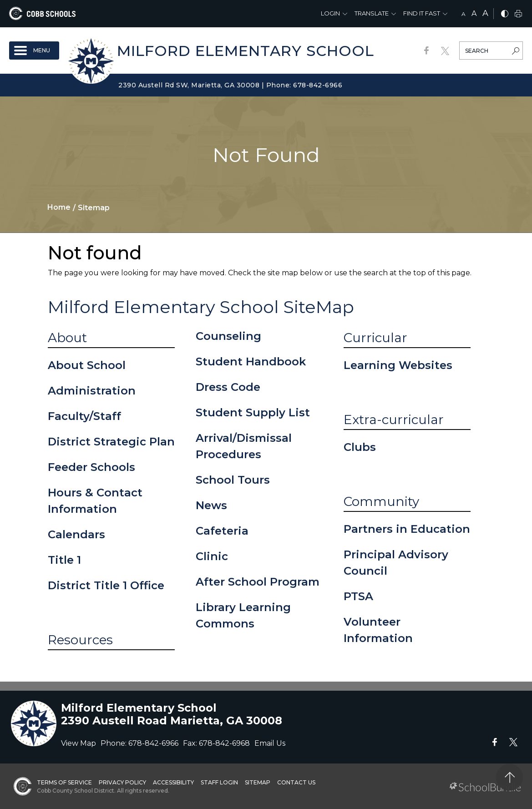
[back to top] (509, 777)
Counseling (228, 336)
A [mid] (474, 13)
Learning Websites (398, 365)
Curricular (375, 338)
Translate (372, 13)
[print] (518, 14)
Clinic (212, 556)
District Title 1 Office (106, 585)
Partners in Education (407, 529)
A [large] (485, 13)
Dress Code (228, 387)
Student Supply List (253, 412)
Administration (92, 391)
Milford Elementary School (246, 51)
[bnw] (505, 14)
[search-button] (516, 52)
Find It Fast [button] (422, 13)
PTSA (358, 596)
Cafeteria (222, 531)
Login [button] (330, 13)
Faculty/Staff (84, 416)
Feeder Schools (91, 467)
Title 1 (64, 560)
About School (87, 365)
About (67, 338)
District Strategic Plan (111, 442)
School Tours (233, 480)
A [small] (464, 14)
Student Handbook (251, 362)
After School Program (258, 582)
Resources (80, 640)
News (211, 505)
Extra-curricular (394, 420)
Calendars (76, 534)
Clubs (360, 447)
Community (381, 501)
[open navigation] (34, 51)
